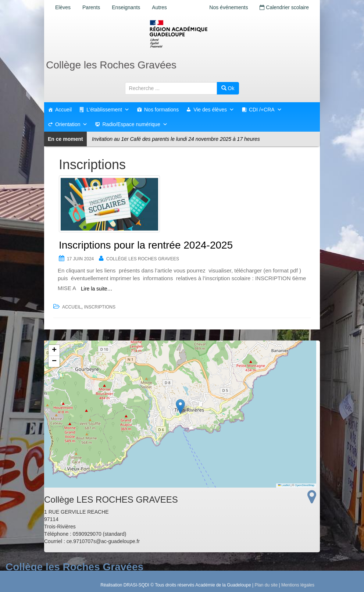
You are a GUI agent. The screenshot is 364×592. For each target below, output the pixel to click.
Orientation (71, 124)
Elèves (63, 7)
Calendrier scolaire (284, 7)
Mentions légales (298, 585)
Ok (228, 88)
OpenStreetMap (305, 485)
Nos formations (161, 110)
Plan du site (266, 585)
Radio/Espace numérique (135, 124)
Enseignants (126, 7)
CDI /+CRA (265, 110)
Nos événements (229, 7)
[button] (180, 406)
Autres (159, 7)
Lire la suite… (97, 289)
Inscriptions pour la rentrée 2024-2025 (146, 245)
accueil (72, 307)
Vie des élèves (214, 110)
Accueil (63, 110)
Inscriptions (100, 307)
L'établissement (108, 110)
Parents (91, 7)
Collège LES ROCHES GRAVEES (143, 259)
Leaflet (284, 485)
